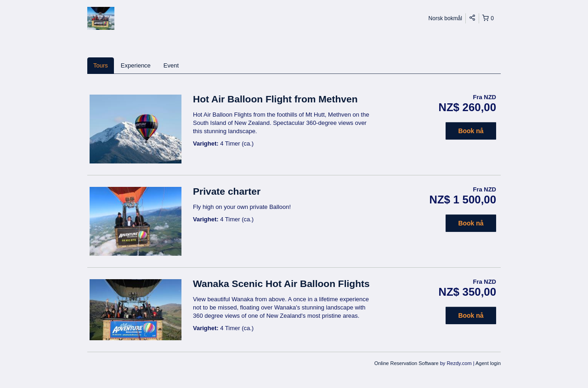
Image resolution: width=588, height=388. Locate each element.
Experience (136, 65)
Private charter (227, 191)
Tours (101, 65)
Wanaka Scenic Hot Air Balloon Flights (281, 284)
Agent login (488, 363)
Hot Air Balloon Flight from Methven (275, 99)
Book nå (471, 131)
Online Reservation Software (407, 363)
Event (171, 65)
